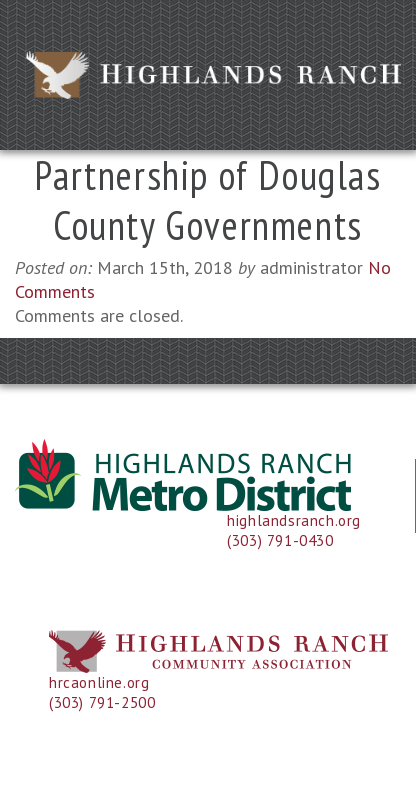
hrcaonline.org (99, 682)
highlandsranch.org (294, 520)
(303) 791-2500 (102, 702)
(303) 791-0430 (280, 540)
